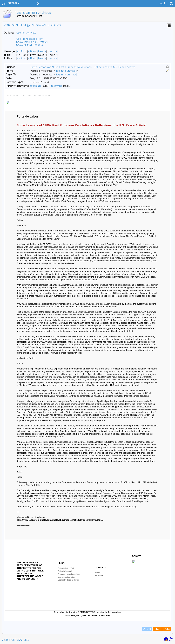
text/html (57, 86)
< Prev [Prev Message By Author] (32, 58)
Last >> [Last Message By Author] (53, 58)
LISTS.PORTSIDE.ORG (15, 640)
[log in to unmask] (66, 71)
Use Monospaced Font (30, 39)
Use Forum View (26, 33)
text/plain (35, 86)
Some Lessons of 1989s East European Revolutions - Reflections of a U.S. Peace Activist (83, 67)
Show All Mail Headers (29, 45)
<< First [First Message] (21, 51)
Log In (163, 3)
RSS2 (167, 629)
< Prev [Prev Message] (32, 51)
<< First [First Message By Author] (21, 58)
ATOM (147, 629)
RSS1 (157, 629)
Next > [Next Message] (42, 51)
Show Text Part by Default (32, 42)
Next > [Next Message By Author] (42, 58)
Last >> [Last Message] (53, 51)
